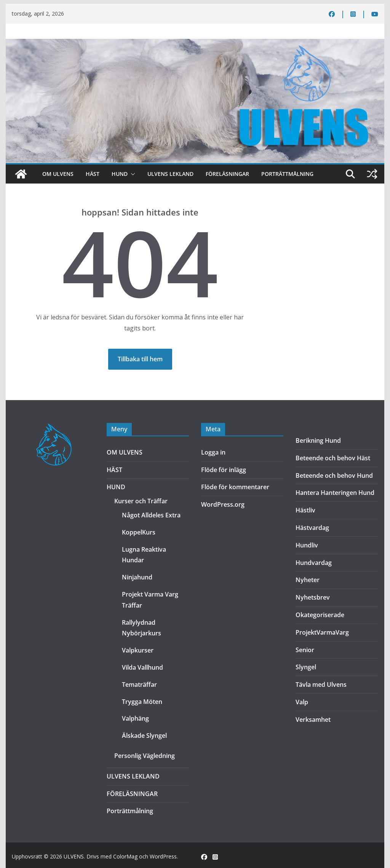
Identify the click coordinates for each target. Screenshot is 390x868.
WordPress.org (223, 504)
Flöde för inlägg (224, 470)
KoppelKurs (139, 532)
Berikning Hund (318, 440)
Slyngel (306, 667)
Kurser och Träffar (141, 501)
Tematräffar (139, 685)
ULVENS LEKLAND (170, 174)
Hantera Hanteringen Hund (335, 493)
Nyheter (308, 580)
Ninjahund (137, 577)
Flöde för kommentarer (235, 487)
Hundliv (307, 545)
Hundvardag (314, 563)
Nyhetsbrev (313, 597)
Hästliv (305, 510)
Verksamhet (313, 720)
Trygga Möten (142, 702)
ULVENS (74, 856)
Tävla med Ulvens (321, 685)
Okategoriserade (320, 615)
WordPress (163, 856)
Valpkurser (138, 650)
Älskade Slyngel (144, 736)
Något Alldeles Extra (151, 515)
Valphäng (135, 718)
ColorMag (125, 856)
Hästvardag (312, 528)
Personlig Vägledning (145, 756)
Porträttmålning (287, 174)
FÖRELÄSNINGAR (227, 174)
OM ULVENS (58, 174)
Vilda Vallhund (142, 667)
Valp (302, 702)
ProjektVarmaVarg (322, 632)
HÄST (93, 174)
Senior (305, 650)
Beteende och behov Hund (334, 475)
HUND (120, 174)
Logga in (213, 452)
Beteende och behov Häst (333, 458)
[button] (131, 174)
